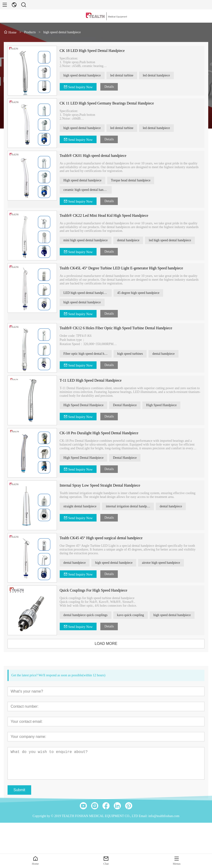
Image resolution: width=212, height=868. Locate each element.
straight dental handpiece (82, 506)
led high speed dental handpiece (172, 240)
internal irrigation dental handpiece (131, 506)
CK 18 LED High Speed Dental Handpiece (94, 51)
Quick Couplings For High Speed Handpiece (95, 590)
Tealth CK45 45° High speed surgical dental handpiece (103, 538)
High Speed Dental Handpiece (85, 405)
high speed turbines (132, 354)
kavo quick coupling (132, 615)
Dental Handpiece (127, 405)
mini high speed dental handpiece (87, 240)
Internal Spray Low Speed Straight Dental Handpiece (102, 485)
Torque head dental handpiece (133, 180)
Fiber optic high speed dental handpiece (89, 354)
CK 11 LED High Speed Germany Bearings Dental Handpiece (109, 103)
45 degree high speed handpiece (140, 293)
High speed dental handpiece (84, 180)
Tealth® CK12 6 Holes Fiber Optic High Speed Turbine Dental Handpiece (118, 328)
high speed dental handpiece (84, 75)
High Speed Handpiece (163, 405)
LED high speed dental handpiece (88, 293)
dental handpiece (130, 240)
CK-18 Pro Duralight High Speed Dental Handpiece (101, 433)
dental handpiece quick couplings (87, 615)
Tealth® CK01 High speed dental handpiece (95, 156)
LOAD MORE (108, 644)
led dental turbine (124, 75)
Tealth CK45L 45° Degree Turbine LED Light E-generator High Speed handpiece (123, 268)
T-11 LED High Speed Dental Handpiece (93, 380)
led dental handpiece (159, 75)
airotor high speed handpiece (163, 563)
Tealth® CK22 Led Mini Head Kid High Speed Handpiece (106, 215)
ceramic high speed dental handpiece (89, 190)
